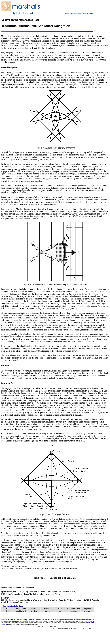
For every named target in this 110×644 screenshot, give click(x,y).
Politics (34, 609)
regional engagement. (31, 624)
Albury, (42, 623)
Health (60, 609)
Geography (87, 609)
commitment (19, 624)
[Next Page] (39, 578)
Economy (47, 609)
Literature (74, 611)
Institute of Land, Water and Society (33, 600)
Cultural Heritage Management (52, 621)
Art (60, 611)
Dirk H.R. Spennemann (10, 600)
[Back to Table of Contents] (63, 578)
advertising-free (59, 620)
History (8, 611)
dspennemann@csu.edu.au (17, 602)
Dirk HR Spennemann (21, 621)
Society (34, 611)
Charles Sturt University (57, 600)
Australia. (48, 623)
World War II (21, 611)
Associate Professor (35, 621)
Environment (21, 609)
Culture (47, 611)
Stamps (87, 611)
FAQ (8, 609)
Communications (74, 609)
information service (70, 620)
